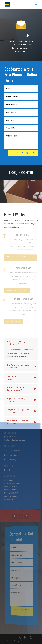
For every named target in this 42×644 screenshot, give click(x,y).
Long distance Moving (12, 483)
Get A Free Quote (23, 153)
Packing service (10, 486)
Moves (11, 499)
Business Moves (10, 496)
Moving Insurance (11, 493)
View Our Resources (17, 290)
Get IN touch (13, 321)
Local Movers (9, 480)
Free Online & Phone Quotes (17, 258)
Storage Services (10, 490)
